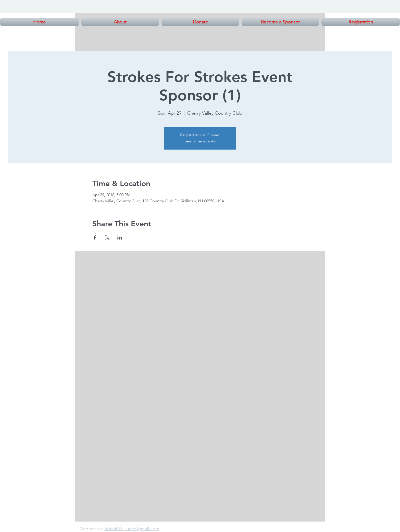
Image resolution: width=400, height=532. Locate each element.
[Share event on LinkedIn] (120, 237)
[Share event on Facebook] (95, 237)
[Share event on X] (107, 237)
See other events (200, 141)
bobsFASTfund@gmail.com (132, 529)
